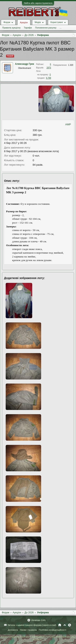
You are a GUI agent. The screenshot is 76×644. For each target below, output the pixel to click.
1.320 (71, 65)
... (60, 28)
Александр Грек (25, 64)
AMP (68, 124)
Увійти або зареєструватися (38, 3)
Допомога (13, 630)
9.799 (49, 78)
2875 (49, 68)
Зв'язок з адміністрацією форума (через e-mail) (32, 625)
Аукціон (24, 22)
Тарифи (28, 28)
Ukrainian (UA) (38, 620)
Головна (60, 625)
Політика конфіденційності (52, 630)
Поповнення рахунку (46, 28)
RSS (70, 625)
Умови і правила (28, 630)
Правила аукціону (11, 28)
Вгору (65, 625)
